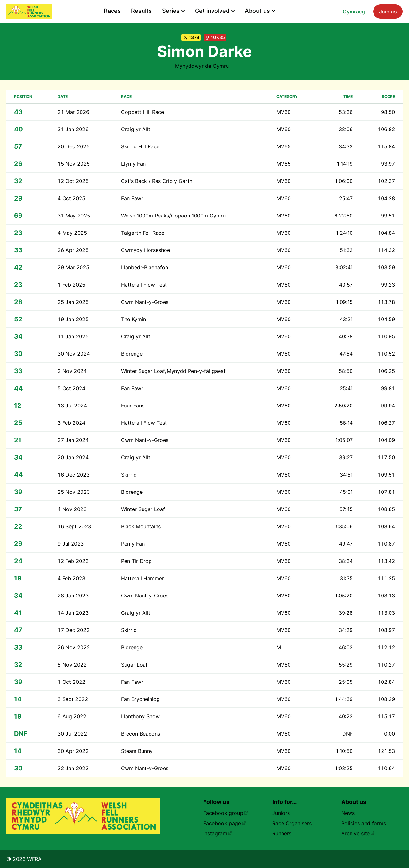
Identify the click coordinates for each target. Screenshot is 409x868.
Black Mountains (141, 526)
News (348, 813)
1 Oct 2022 (71, 682)
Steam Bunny (137, 751)
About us (260, 11)
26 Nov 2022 (74, 647)
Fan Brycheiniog (140, 699)
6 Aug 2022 (72, 716)
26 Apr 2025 (73, 250)
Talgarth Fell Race (143, 233)
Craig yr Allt (136, 129)
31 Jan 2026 (73, 129)
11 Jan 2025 (73, 336)
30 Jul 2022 (72, 734)
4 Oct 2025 (71, 198)
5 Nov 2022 (72, 665)
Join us (388, 12)
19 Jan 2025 (73, 319)
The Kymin (134, 319)
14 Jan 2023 (73, 613)
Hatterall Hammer (143, 578)
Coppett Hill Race (143, 112)
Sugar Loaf (134, 665)
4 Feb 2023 (71, 578)
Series (173, 11)
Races (112, 11)
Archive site (358, 833)
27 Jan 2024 (73, 440)
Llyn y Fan (133, 164)
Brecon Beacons (141, 734)
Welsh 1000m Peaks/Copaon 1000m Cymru (173, 216)
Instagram (218, 833)
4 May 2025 (72, 233)
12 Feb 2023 (73, 561)
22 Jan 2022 (73, 768)
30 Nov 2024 (74, 354)
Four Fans (133, 406)
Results (141, 11)
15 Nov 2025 (74, 164)
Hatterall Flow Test (144, 285)
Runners (282, 833)
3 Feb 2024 (71, 423)
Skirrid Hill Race (140, 146)
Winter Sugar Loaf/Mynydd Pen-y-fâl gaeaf (173, 371)
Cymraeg (354, 12)
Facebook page (225, 823)
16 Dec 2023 (73, 475)
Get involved (215, 11)
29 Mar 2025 (73, 267)
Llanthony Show (140, 716)
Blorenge (132, 354)
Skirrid (129, 475)
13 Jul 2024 (72, 406)
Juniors (281, 813)
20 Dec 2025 (73, 146)
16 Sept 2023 (74, 526)
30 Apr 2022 (73, 751)
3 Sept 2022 (73, 699)
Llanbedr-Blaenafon (145, 267)
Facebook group (226, 813)
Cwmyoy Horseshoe (146, 250)
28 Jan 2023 (73, 596)
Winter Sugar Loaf (143, 509)
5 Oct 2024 (71, 388)
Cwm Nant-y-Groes (145, 302)
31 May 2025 (74, 216)
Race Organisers (292, 823)
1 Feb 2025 (71, 285)
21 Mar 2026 (73, 112)
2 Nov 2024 (72, 371)
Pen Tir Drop (136, 561)
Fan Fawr (132, 198)
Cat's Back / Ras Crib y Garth (157, 181)
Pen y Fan (133, 544)
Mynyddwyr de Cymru (202, 66)
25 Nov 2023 (74, 492)
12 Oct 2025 (73, 181)
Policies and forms (364, 823)
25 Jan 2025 (73, 302)
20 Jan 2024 (73, 457)
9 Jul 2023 (71, 544)
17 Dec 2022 (73, 630)
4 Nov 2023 (72, 509)
